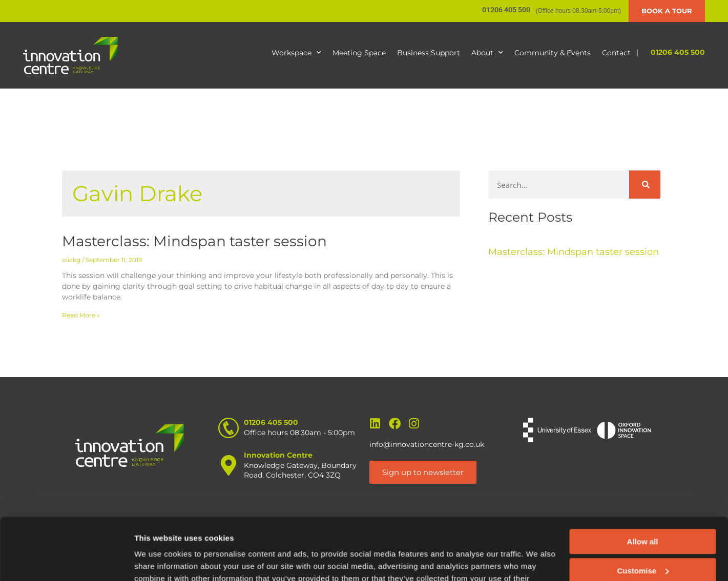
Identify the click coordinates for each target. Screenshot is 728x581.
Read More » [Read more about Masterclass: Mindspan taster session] (81, 315)
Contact (616, 53)
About (487, 53)
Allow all (643, 483)
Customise (643, 512)
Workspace (296, 53)
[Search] (645, 185)
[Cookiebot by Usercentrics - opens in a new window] (66, 561)
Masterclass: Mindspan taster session (194, 241)
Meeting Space (359, 53)
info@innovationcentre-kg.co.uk (427, 444)
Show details (158, 561)
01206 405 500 (678, 52)
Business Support (429, 53)
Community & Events (553, 53)
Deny (643, 541)
